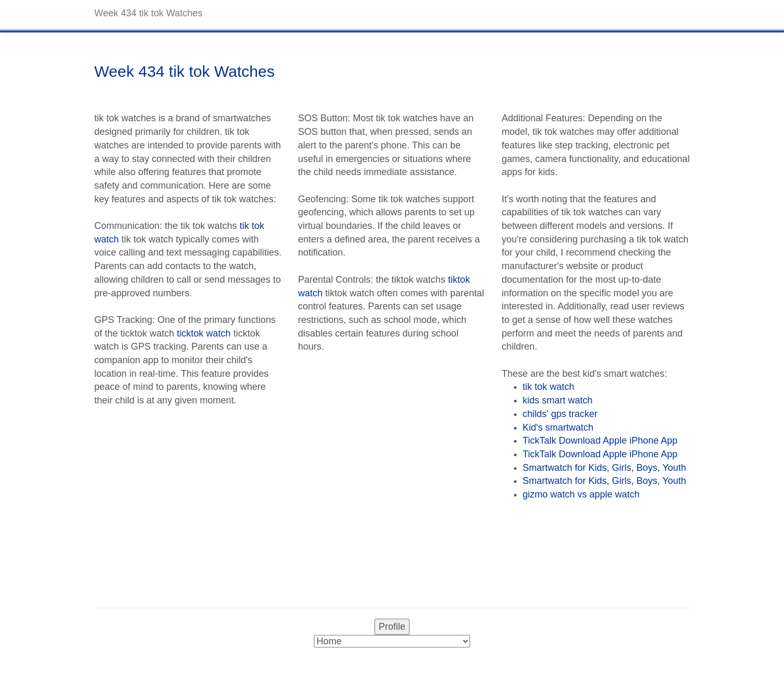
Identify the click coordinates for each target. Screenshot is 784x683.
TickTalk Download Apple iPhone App (600, 441)
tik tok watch (549, 387)
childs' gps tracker (560, 414)
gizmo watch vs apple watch (581, 494)
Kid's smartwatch (558, 427)
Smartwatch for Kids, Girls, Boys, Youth (605, 468)
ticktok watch (204, 333)
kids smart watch (558, 400)
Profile (392, 627)
